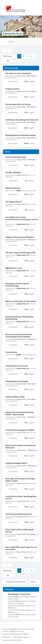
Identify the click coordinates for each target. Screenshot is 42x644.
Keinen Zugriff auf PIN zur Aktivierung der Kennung (20, 531)
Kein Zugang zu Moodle (13, 202)
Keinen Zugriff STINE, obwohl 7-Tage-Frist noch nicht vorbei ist (21, 548)
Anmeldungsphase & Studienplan (17, 381)
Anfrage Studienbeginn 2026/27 (16, 463)
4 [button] (31, 56)
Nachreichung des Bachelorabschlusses (19, 514)
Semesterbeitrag (11, 352)
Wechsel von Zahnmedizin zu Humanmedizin (21, 301)
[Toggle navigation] (39, 8)
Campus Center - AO (23, 224)
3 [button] (27, 56)
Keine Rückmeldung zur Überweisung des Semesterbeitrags (19, 318)
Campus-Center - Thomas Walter (26, 384)
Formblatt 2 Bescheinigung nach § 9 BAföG (20, 430)
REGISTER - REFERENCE (13, 173)
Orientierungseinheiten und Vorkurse (18, 104)
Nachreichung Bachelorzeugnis (16, 157)
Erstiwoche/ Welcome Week (15, 397)
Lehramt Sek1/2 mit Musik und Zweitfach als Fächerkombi (20, 447)
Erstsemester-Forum (13, 34)
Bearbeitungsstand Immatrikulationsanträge (21, 135)
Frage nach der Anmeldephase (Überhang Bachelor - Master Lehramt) (19, 413)
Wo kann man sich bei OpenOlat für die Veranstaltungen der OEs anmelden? (19, 336)
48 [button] (8, 61)
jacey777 (19, 355)
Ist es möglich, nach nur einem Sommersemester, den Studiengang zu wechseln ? (22, 219)
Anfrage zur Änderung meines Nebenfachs (20, 237)
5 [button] (35, 56)
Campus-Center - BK (22, 175)
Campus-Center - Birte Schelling (26, 76)
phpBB (13, 629)
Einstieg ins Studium (12, 89)
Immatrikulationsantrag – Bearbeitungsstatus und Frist (21, 497)
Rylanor (19, 191)
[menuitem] (7, 637)
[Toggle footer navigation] (3, 623)
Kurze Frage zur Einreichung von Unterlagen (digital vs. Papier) (20, 480)
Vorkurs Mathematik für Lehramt (17, 366)
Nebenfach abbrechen (13, 188)
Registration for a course (14, 268)
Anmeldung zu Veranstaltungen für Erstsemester (22, 120)
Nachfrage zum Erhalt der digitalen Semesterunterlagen (17, 285)
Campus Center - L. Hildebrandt (26, 160)
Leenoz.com (20, 631)
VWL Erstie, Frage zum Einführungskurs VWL (20, 253)
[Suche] (34, 42)
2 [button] (23, 56)
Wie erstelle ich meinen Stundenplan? (18, 73)
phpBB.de (26, 634)
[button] (12, 61)
